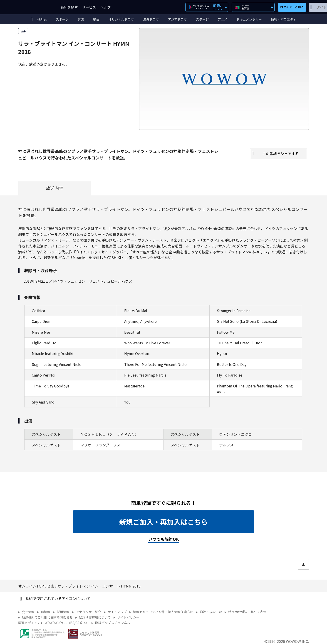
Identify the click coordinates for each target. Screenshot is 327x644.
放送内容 (54, 188)
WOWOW (35, 7)
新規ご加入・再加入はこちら (163, 522)
